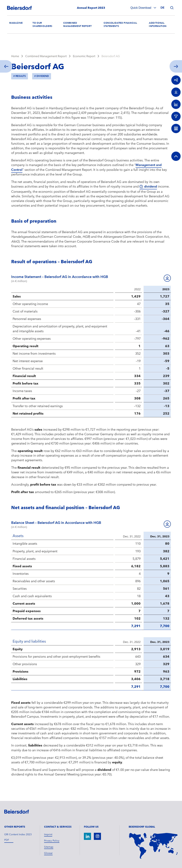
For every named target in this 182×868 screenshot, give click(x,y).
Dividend (43, 76)
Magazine (16, 23)
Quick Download (141, 8)
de (162, 8)
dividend (151, 187)
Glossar (48, 853)
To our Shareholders (42, 25)
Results (21, 76)
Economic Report (84, 56)
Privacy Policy (52, 841)
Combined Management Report (77, 25)
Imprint (48, 834)
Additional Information (158, 25)
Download (167, 278)
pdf (7, 840)
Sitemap (49, 847)
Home (15, 56)
